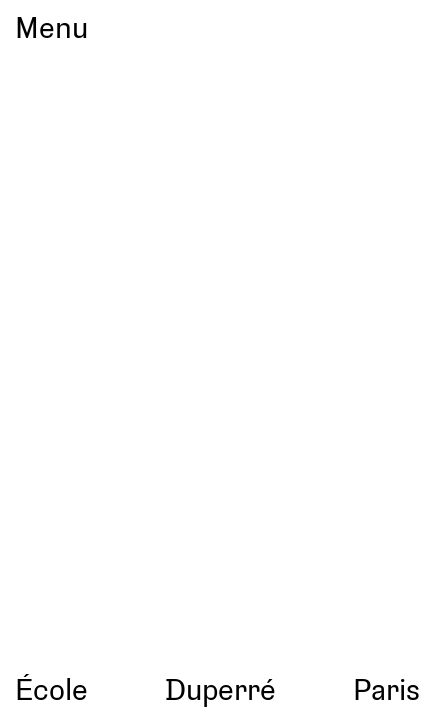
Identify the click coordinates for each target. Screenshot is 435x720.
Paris (386, 688)
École (51, 688)
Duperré (220, 688)
